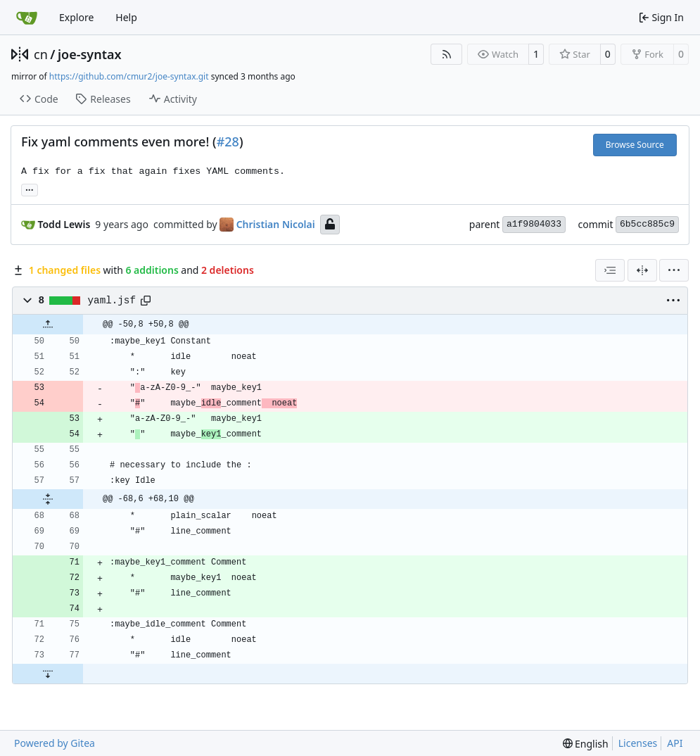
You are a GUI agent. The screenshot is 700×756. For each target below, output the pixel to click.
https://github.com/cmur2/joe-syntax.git (129, 76)
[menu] (674, 270)
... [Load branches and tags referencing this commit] (30, 189)
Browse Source (635, 145)
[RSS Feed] (447, 54)
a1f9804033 (534, 224)
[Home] (27, 18)
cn (41, 54)
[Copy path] (146, 301)
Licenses (638, 743)
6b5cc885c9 (647, 224)
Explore (76, 17)
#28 (228, 141)
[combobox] (610, 270)
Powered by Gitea (55, 743)
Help (126, 17)
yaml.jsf (112, 301)
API (675, 743)
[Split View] (642, 270)
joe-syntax (90, 54)
